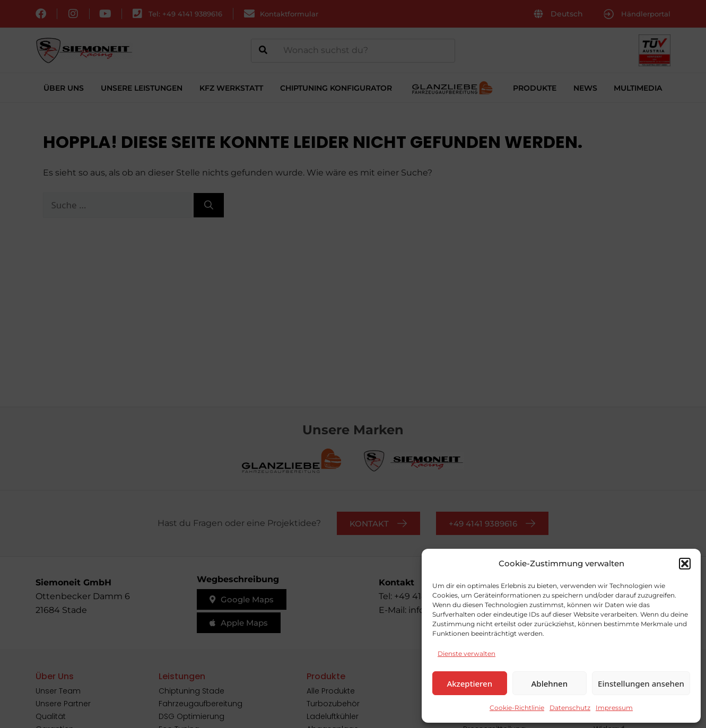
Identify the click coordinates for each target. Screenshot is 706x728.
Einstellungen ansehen (641, 683)
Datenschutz (570, 708)
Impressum (614, 708)
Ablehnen (550, 683)
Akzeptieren (469, 683)
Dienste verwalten (467, 654)
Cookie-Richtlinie (517, 708)
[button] (685, 564)
